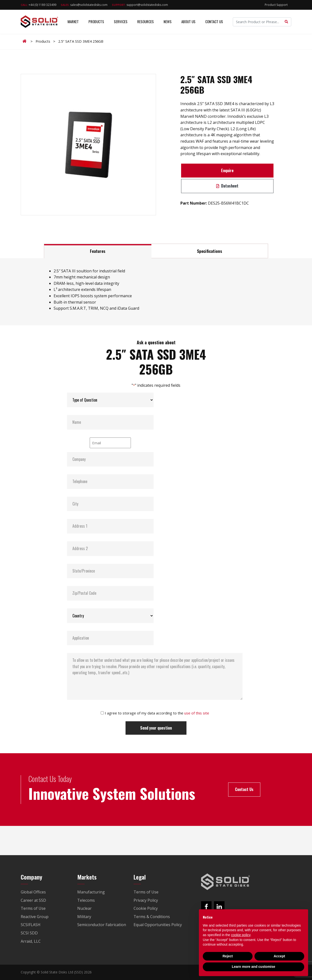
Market (73, 22)
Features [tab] (98, 251)
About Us (188, 22)
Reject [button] (228, 956)
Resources (146, 22)
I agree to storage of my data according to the (157, 713)
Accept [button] (279, 956)
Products (96, 22)
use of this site (197, 713)
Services (121, 22)
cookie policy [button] (241, 935)
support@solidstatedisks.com (140, 5)
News (168, 22)
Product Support (276, 5)
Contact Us (214, 22)
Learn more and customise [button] (253, 967)
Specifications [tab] (210, 251)
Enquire (227, 170)
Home (25, 41)
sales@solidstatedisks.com (84, 5)
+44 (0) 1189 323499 (39, 5)
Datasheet (227, 186)
